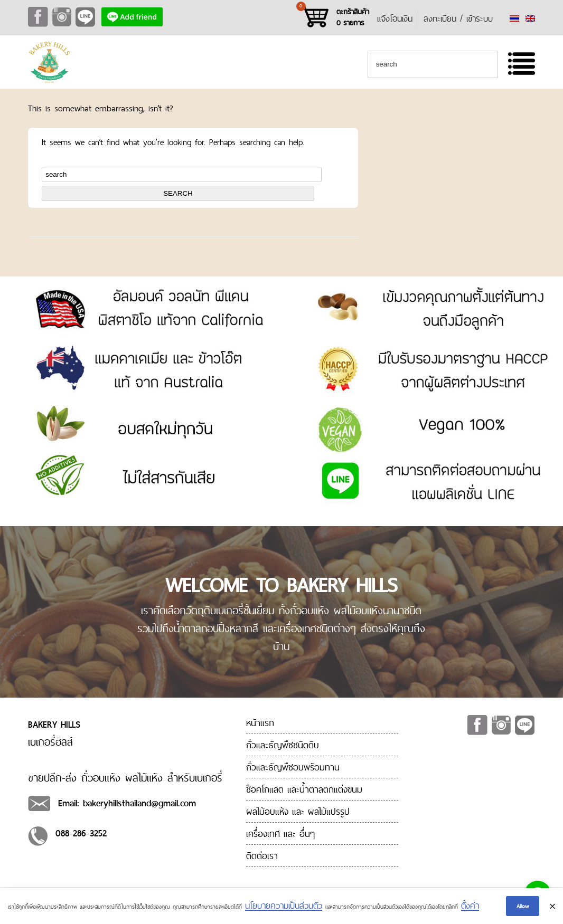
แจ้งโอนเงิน (395, 18)
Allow (523, 907)
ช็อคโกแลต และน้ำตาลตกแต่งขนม (304, 789)
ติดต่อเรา (262, 856)
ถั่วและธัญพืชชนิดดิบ (283, 745)
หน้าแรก (260, 723)
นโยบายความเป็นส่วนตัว (284, 907)
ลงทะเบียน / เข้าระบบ (458, 18)
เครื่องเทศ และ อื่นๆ (280, 833)
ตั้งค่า (470, 907)
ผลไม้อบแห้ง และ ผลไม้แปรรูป (298, 811)
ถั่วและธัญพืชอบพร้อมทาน (293, 767)
